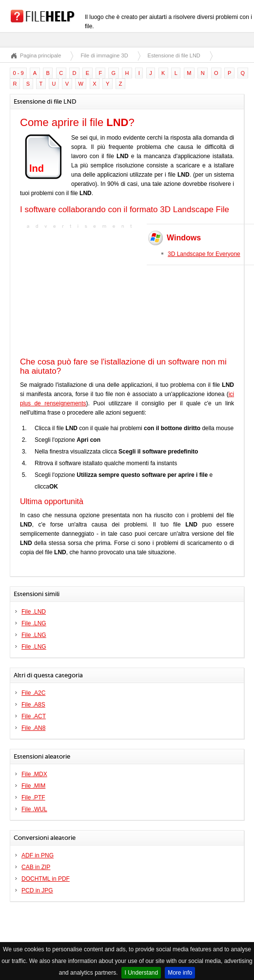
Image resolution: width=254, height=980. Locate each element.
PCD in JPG (37, 890)
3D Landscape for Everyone (204, 254)
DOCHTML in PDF (46, 879)
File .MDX (34, 774)
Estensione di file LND (174, 55)
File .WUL (34, 809)
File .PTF (33, 798)
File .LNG (34, 623)
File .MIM (33, 786)
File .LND (34, 612)
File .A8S (33, 705)
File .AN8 (33, 728)
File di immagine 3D (104, 55)
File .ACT (34, 716)
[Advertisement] (81, 292)
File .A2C (33, 693)
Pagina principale (40, 55)
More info (180, 973)
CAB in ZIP (36, 867)
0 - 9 (19, 73)
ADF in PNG (38, 855)
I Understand (141, 973)
